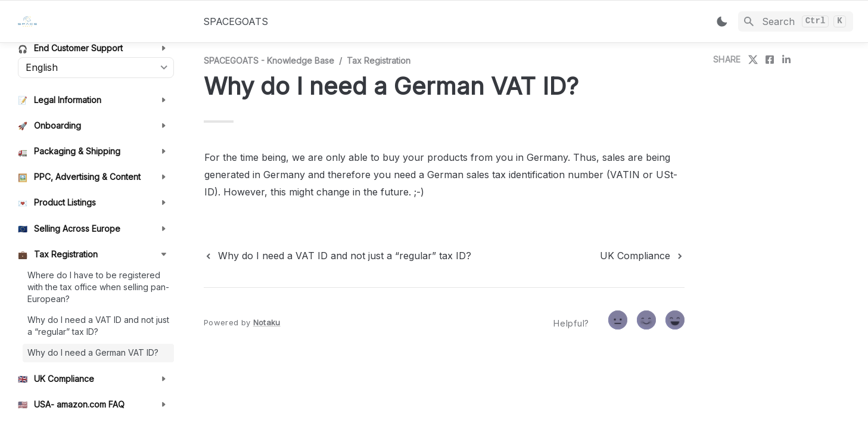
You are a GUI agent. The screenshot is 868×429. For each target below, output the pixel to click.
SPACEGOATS (236, 21)
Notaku (267, 322)
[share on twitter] (753, 60)
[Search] (796, 21)
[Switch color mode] (722, 21)
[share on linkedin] (786, 60)
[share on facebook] (770, 60)
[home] (101, 21)
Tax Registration (379, 60)
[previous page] (337, 256)
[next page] (642, 256)
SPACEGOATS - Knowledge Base (269, 60)
